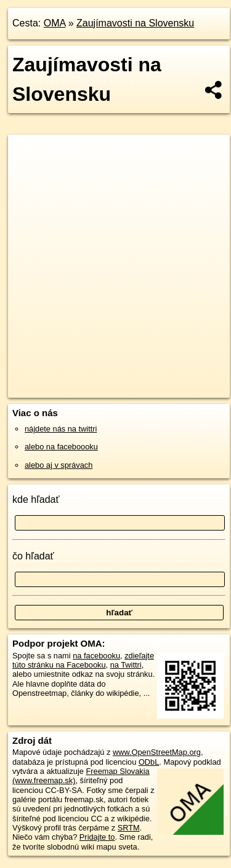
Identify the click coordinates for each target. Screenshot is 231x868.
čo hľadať (33, 556)
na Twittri (126, 665)
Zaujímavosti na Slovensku (135, 23)
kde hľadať (36, 499)
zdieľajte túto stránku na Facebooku (83, 660)
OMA (55, 23)
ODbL (149, 762)
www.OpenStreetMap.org (157, 752)
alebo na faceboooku (61, 447)
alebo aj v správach (59, 465)
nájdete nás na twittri (61, 429)
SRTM (129, 828)
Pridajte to (97, 837)
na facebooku (96, 656)
